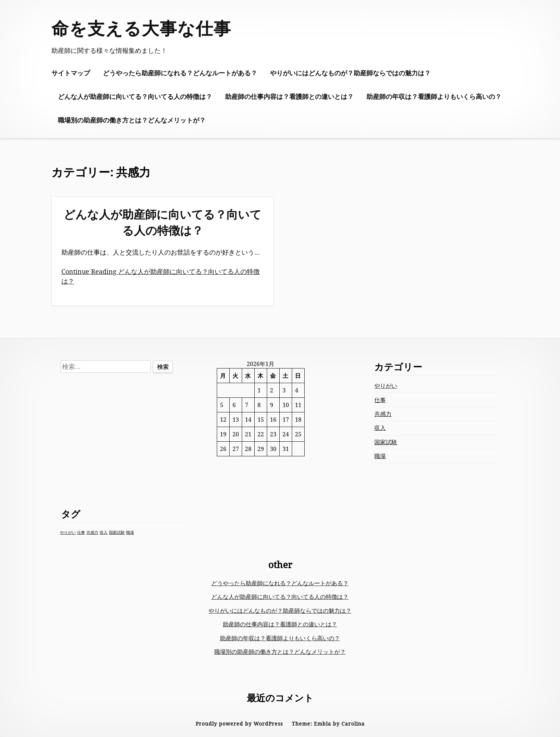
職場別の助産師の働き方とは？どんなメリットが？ (132, 120)
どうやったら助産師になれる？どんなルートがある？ (180, 73)
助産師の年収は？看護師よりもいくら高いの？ (434, 96)
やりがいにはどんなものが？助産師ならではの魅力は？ (350, 73)
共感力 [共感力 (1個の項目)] (92, 532)
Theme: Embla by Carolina (328, 724)
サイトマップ (71, 73)
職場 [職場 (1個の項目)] (130, 532)
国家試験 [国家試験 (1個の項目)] (117, 532)
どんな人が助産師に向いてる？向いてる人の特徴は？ (135, 96)
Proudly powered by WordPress (239, 724)
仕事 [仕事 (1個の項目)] (81, 532)
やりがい (386, 386)
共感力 (383, 414)
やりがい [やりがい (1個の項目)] (68, 532)
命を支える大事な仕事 (141, 28)
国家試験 (386, 442)
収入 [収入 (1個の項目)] (104, 532)
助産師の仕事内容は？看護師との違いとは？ (289, 96)
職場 (380, 456)
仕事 (380, 400)
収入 (380, 428)
